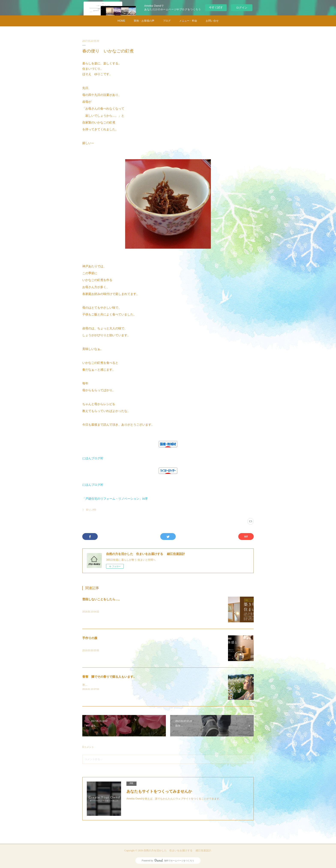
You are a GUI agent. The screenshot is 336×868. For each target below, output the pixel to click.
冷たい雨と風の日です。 (97, 685)
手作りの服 (90, 638)
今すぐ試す (216, 7)
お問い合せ (212, 21)
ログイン (242, 8)
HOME (121, 21)
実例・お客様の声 (144, 21)
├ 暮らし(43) (89, 510)
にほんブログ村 (93, 458)
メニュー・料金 (188, 21)
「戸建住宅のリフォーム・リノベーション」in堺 (115, 499)
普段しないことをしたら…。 (102, 599)
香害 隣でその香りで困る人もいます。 (109, 677)
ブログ (167, 21)
